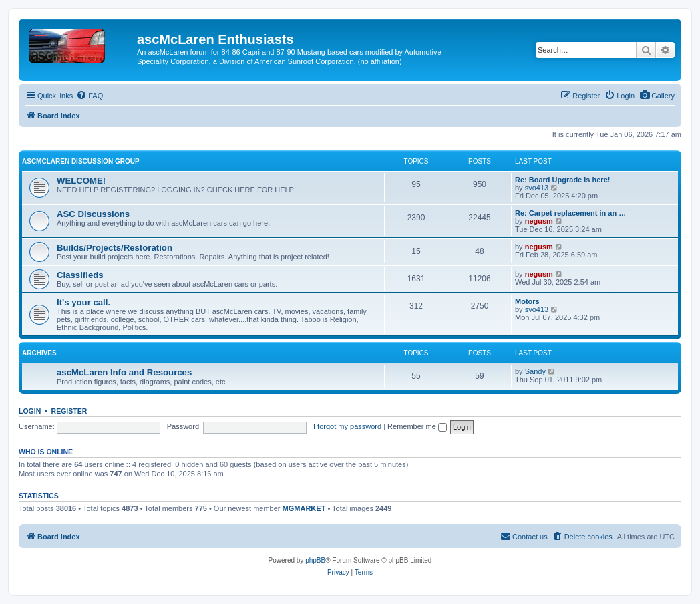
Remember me (417, 426)
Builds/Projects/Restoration (115, 248)
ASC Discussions (93, 214)
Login (30, 411)
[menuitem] (657, 96)
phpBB (315, 560)
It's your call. (83, 302)
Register (69, 411)
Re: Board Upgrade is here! (562, 180)
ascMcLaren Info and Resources (124, 372)
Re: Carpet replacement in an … (570, 213)
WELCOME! (81, 181)
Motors (527, 301)
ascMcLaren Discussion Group (81, 161)
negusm (539, 221)
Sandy (535, 371)
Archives (39, 353)
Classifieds (80, 275)
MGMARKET (304, 508)
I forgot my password (347, 426)
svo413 (537, 188)
